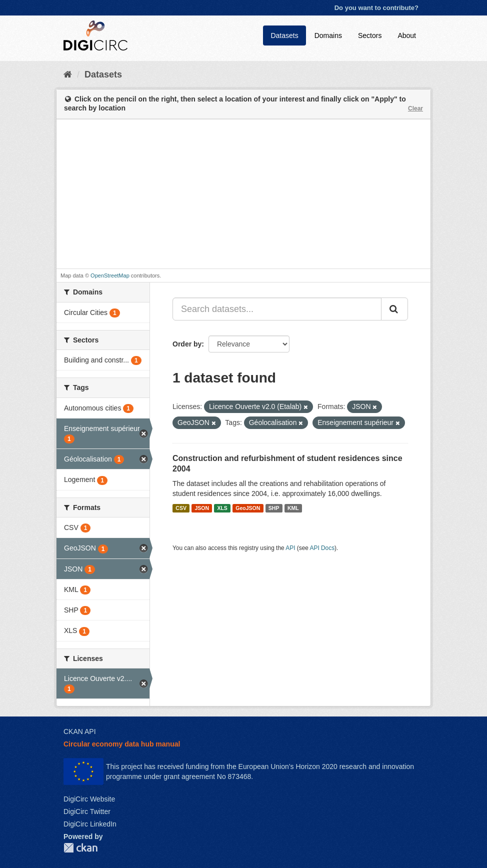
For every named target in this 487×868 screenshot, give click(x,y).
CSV (181, 508)
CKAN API (80, 731)
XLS (222, 508)
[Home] (68, 74)
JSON (202, 508)
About (407, 35)
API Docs (322, 548)
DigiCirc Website (89, 799)
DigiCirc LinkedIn (90, 824)
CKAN (80, 848)
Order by (187, 344)
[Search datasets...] (277, 309)
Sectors (370, 35)
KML (293, 508)
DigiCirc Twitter (87, 811)
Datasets (284, 35)
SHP (274, 508)
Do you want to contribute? (376, 8)
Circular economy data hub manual (122, 744)
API (290, 548)
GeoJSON (248, 508)
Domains (328, 35)
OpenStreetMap (110, 275)
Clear (415, 108)
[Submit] (394, 309)
